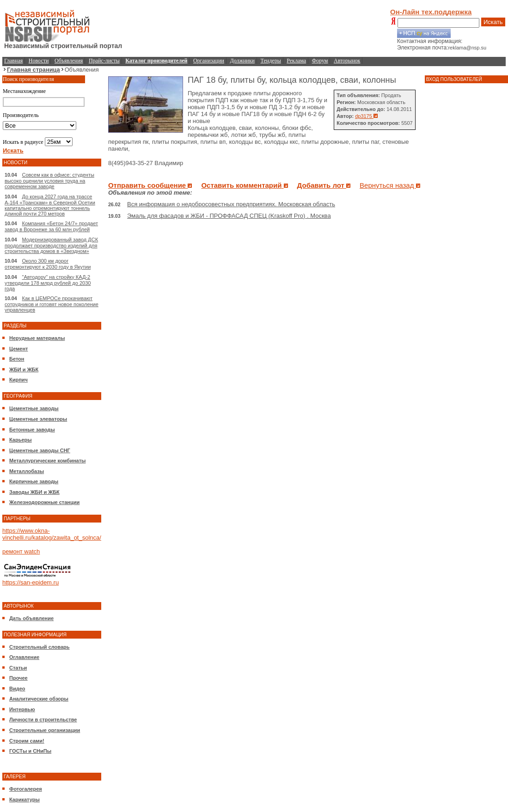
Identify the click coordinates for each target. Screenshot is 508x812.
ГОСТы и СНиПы (30, 751)
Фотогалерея (26, 789)
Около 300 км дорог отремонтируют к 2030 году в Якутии (48, 264)
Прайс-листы (104, 61)
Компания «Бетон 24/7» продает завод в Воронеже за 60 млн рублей (51, 226)
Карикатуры (24, 800)
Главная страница (34, 70)
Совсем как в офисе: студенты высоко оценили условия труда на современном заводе (49, 181)
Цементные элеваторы (38, 419)
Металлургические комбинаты (47, 461)
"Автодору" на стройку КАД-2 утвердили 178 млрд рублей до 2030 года (48, 283)
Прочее (18, 678)
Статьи (18, 668)
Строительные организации (45, 730)
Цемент (18, 349)
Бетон (17, 359)
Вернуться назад (390, 185)
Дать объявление (31, 618)
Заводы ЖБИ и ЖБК (34, 492)
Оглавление (24, 657)
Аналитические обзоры (39, 699)
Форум (320, 61)
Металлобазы (27, 471)
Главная (13, 61)
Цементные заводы (34, 408)
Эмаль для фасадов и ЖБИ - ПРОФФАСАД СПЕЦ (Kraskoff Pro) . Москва (229, 216)
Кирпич (18, 380)
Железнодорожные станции (44, 502)
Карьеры (21, 440)
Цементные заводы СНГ (40, 450)
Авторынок (347, 61)
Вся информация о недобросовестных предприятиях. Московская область (231, 204)
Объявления (69, 61)
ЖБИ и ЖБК (24, 369)
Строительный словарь (40, 647)
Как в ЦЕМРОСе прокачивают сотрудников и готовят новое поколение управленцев (52, 304)
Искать (493, 22)
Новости (39, 61)
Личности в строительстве (43, 720)
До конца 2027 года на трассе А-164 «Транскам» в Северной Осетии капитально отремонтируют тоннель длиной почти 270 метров (50, 205)
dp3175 (366, 116)
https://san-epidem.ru (31, 582)
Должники (242, 61)
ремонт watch (21, 551)
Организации (209, 61)
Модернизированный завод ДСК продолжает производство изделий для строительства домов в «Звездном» (51, 245)
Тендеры (271, 61)
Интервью (22, 709)
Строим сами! (27, 741)
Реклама (296, 61)
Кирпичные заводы (34, 481)
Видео (17, 689)
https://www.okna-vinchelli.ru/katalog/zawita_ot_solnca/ (52, 534)
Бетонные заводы (32, 430)
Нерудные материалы (37, 338)
